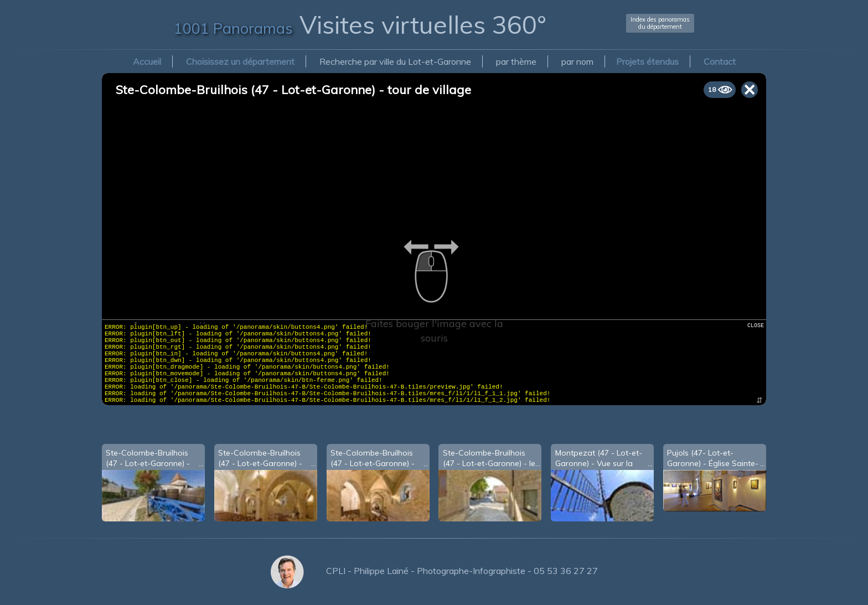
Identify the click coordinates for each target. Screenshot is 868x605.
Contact (720, 61)
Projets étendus (647, 61)
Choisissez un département (240, 61)
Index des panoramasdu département (660, 23)
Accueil (147, 61)
